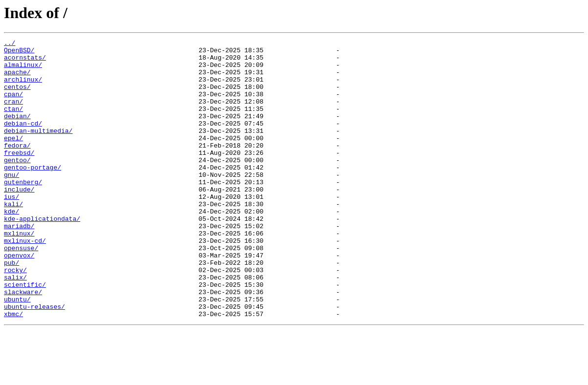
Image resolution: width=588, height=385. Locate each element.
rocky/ (15, 317)
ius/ (11, 229)
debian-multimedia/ (38, 150)
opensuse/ (21, 290)
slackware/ (23, 343)
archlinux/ (23, 88)
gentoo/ (17, 185)
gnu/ (11, 202)
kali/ (13, 237)
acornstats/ (25, 62)
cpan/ (13, 106)
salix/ (15, 325)
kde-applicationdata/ (42, 255)
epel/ (13, 158)
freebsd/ (19, 176)
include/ (19, 220)
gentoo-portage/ (33, 193)
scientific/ (25, 334)
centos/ (17, 97)
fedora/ (17, 167)
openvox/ (19, 299)
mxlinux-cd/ (25, 281)
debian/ (17, 132)
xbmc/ (13, 369)
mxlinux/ (19, 273)
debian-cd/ (23, 141)
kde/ (11, 246)
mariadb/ (19, 264)
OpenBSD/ (19, 53)
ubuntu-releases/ (34, 361)
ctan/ (13, 123)
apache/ (17, 79)
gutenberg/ (23, 211)
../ (10, 44)
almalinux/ (23, 70)
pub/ (11, 308)
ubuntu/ (17, 352)
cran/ (13, 114)
